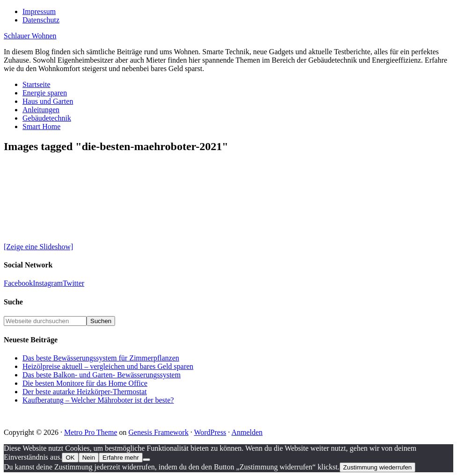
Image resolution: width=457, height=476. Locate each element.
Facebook (18, 283)
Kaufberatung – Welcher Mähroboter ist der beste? (98, 400)
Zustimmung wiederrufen (378, 467)
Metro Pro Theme (91, 432)
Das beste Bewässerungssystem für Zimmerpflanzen (101, 358)
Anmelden (247, 432)
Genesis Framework (159, 432)
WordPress (210, 432)
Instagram (48, 283)
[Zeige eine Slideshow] (38, 247)
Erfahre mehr (121, 458)
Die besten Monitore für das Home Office (85, 383)
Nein (89, 458)
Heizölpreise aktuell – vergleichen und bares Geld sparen (108, 366)
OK (70, 458)
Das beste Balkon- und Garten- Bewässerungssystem (102, 375)
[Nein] (146, 460)
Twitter (73, 283)
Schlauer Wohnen (30, 36)
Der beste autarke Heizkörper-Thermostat (85, 392)
